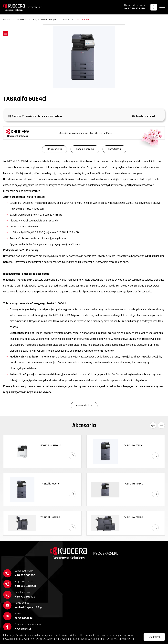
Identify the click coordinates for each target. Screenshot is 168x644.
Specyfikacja (114, 149)
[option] (84, 57)
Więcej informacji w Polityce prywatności (110, 639)
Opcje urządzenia (85, 149)
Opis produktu (55, 149)
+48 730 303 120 (135, 8)
